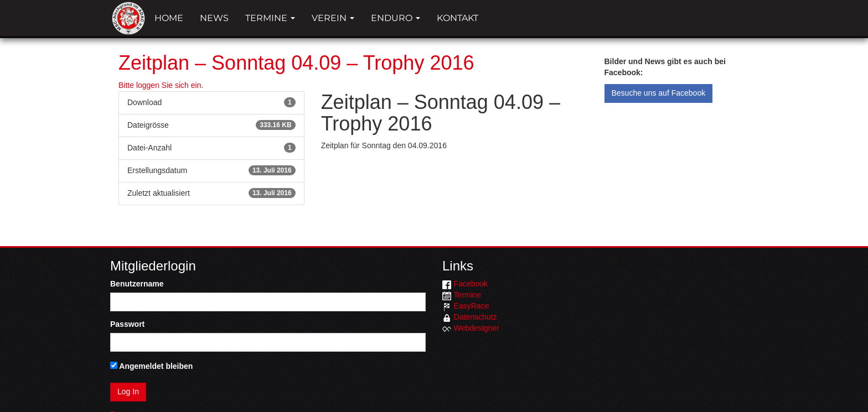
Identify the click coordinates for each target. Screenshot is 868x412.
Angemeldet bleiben (151, 366)
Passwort (127, 324)
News (214, 18)
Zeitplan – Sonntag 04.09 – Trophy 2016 (296, 63)
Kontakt (458, 18)
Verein (333, 18)
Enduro (396, 18)
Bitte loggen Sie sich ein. (161, 85)
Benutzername (137, 284)
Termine (270, 18)
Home (169, 18)
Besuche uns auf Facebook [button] (659, 93)
